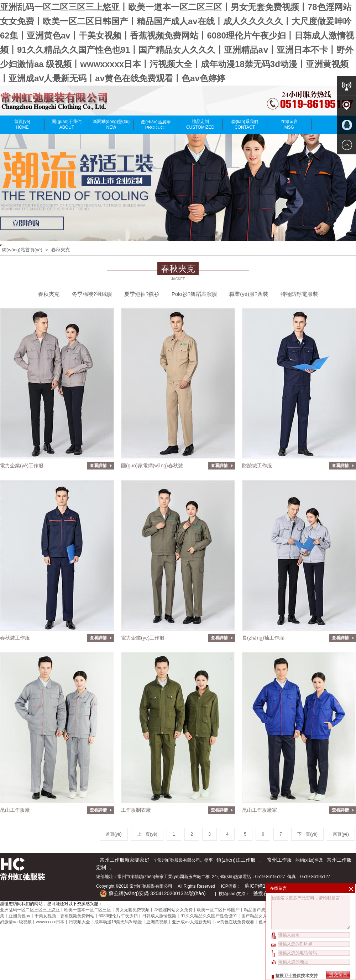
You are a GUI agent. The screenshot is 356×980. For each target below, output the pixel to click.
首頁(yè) (22, 124)
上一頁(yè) (147, 834)
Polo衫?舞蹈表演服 (194, 294)
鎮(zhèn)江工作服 (236, 860)
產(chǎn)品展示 (156, 125)
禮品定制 (200, 124)
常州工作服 (279, 860)
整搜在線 (263, 893)
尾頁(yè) (341, 834)
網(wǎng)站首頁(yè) (22, 250)
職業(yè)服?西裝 (249, 294)
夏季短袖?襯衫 (142, 294)
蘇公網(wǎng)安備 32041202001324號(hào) (153, 893)
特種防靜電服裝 (299, 294)
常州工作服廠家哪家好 (125, 860)
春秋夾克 (61, 250)
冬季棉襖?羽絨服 (92, 294)
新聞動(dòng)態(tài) (111, 124)
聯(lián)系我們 (245, 124)
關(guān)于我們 (67, 124)
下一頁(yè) (307, 834)
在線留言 (289, 124)
